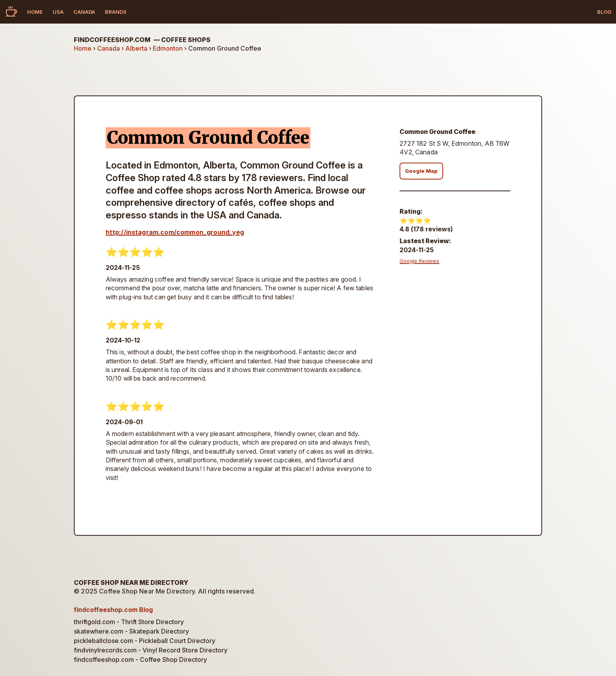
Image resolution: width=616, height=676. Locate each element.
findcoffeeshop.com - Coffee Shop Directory (140, 660)
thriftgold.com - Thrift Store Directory (129, 622)
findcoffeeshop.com (142, 40)
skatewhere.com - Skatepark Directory (131, 631)
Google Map (421, 171)
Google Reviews (419, 261)
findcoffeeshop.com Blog (113, 610)
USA (58, 12)
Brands (116, 12)
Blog (604, 12)
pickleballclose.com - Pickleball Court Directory (145, 641)
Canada (84, 12)
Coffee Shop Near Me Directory (131, 583)
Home (35, 12)
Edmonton (168, 48)
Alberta (136, 48)
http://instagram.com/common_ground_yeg (175, 232)
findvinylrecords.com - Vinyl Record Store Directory (151, 650)
